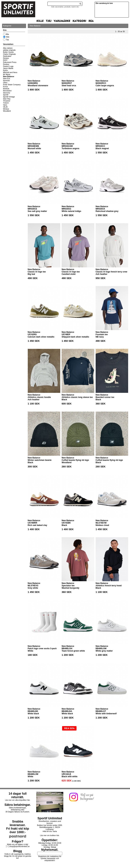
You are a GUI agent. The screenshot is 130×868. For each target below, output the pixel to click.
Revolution (7, 91)
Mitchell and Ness (10, 72)
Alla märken (8, 48)
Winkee (6, 109)
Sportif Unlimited (50, 818)
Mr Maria (7, 74)
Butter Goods (8, 52)
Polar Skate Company (12, 85)
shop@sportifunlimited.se (19, 846)
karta (55, 831)
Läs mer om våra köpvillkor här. (18, 800)
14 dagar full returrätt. (18, 795)
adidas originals (9, 50)
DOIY (5, 60)
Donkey (6, 64)
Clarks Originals (9, 54)
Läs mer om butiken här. (50, 835)
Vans (5, 105)
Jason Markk (8, 68)
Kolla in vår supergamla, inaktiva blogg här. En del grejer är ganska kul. (18, 856)
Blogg (18, 851)
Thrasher (7, 101)
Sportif (6, 95)
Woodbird (7, 111)
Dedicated (7, 56)
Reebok (6, 89)
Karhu (5, 70)
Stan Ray (7, 99)
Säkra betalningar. (18, 805)
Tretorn (6, 103)
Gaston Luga (8, 66)
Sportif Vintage (9, 97)
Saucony (7, 93)
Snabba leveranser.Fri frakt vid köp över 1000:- (18, 827)
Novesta (6, 80)
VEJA (5, 107)
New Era (7, 78)
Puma (5, 87)
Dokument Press (10, 62)
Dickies (6, 58)
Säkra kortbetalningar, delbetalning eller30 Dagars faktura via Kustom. (18, 810)
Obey (5, 83)
